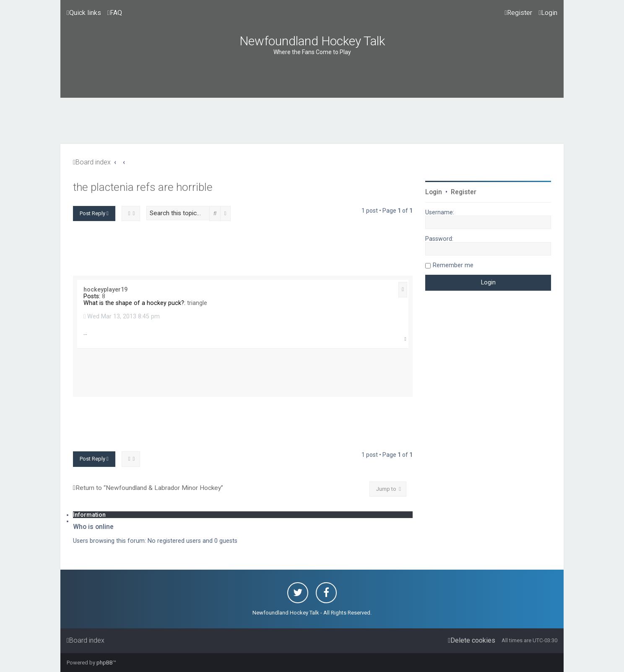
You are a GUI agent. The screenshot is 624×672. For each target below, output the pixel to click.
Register (464, 192)
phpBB (105, 663)
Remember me (453, 265)
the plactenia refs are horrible (143, 187)
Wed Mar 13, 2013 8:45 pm (122, 316)
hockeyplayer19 (105, 289)
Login (434, 192)
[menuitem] (115, 13)
